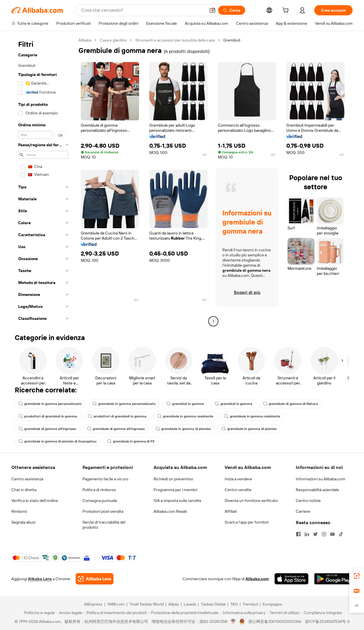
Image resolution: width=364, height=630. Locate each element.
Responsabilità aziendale (317, 490)
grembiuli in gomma (185, 404)
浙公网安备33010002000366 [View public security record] (275, 621)
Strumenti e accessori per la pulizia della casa (175, 40)
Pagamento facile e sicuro (105, 479)
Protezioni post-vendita (103, 511)
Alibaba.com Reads (170, 511)
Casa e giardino (113, 40)
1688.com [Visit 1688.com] (116, 604)
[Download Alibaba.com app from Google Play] (333, 579)
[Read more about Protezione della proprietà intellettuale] (183, 613)
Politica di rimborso (99, 490)
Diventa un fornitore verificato (251, 501)
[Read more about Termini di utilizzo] (283, 613)
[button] (212, 10)
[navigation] (43, 181)
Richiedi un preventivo (173, 479)
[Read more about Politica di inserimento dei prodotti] (115, 613)
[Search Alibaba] (143, 10)
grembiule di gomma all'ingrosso (47, 429)
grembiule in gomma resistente (185, 416)
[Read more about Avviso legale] (69, 613)
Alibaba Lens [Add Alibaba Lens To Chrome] (40, 579)
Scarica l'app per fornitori (247, 522)
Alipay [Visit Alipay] (174, 604)
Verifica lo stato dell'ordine (35, 501)
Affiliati (231, 511)
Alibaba (85, 40)
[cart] (287, 11)
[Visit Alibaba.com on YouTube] (332, 534)
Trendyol (250, 604)
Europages (272, 604)
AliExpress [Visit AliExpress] (93, 604)
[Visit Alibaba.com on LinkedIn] (307, 534)
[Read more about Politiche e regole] (39, 613)
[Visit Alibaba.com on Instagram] (324, 534)
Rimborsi (19, 511)
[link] (357, 576)
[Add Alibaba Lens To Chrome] (95, 579)
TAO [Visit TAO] (234, 604)
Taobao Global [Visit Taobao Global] (213, 604)
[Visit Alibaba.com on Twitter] (315, 534)
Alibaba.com (257, 579)
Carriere (303, 511)
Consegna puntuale (100, 501)
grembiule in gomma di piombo (183, 429)
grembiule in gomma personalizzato (50, 404)
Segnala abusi (23, 522)
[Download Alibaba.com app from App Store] (291, 579)
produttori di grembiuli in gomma (48, 416)
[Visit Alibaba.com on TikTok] (341, 534)
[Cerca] (232, 10)
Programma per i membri (175, 490)
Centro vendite (238, 490)
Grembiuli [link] (232, 40)
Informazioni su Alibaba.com (320, 479)
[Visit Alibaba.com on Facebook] (298, 534)
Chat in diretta (24, 490)
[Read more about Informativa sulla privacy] (243, 613)
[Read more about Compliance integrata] (321, 613)
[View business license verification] (233, 621)
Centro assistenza (27, 479)
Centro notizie (308, 501)
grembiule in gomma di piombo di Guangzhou (57, 441)
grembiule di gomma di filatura (290, 404)
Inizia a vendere (238, 479)
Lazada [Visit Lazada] (190, 604)
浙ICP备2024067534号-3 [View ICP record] (327, 621)
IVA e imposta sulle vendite (177, 501)
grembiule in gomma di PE (131, 441)
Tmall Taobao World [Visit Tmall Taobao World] (146, 604)
